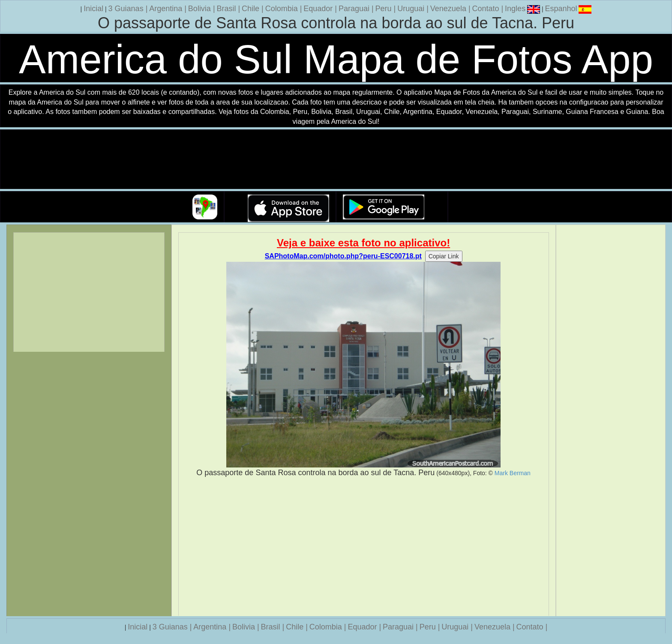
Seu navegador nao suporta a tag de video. (336, 160)
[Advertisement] (364, 547)
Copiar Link (444, 256)
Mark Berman (513, 473)
